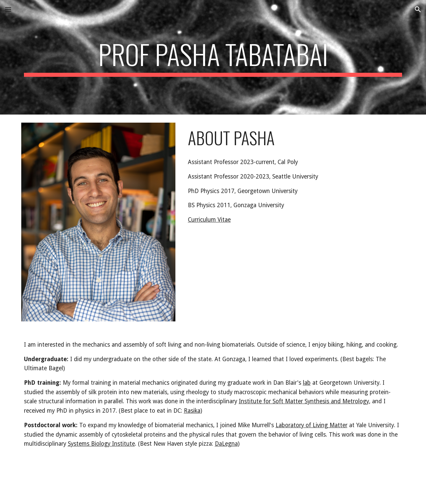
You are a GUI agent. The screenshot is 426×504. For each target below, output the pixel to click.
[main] (213, 57)
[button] (8, 9)
